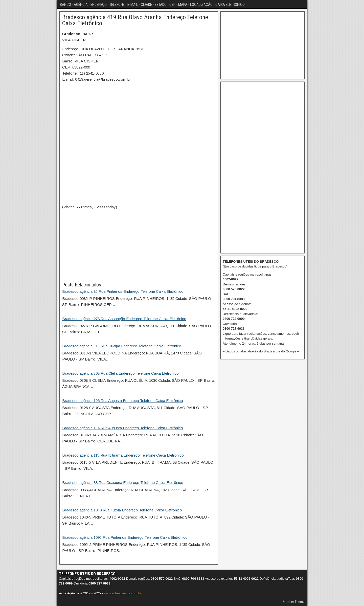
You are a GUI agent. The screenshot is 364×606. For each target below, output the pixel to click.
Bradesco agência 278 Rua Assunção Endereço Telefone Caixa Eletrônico (124, 319)
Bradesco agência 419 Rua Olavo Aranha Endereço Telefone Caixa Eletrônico (135, 20)
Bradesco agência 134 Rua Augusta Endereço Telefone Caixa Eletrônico (123, 428)
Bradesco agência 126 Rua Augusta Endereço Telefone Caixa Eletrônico (123, 401)
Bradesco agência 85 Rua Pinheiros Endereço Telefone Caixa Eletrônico (123, 291)
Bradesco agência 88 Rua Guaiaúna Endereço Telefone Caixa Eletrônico (123, 482)
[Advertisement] (139, 245)
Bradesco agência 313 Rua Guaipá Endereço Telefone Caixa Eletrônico (122, 346)
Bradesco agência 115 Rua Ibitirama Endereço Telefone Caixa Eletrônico (123, 455)
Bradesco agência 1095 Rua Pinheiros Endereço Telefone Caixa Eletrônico (125, 537)
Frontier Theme (294, 602)
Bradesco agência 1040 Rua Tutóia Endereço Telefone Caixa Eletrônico (122, 510)
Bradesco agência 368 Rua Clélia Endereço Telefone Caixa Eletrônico (120, 373)
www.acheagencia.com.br (122, 593)
